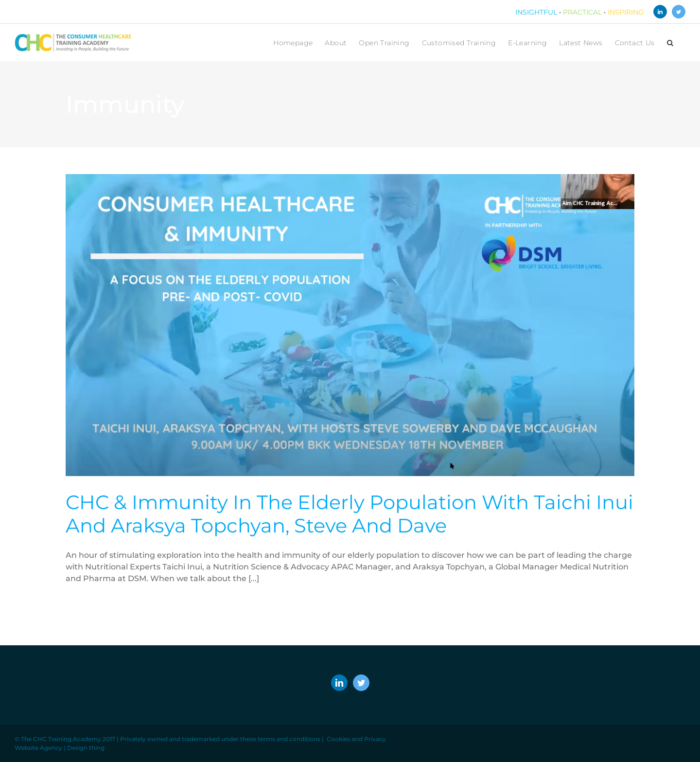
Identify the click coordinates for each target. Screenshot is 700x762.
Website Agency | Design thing (60, 748)
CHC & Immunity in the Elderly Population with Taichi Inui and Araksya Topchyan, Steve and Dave (350, 514)
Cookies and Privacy (356, 739)
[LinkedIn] (339, 683)
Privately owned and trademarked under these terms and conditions (220, 739)
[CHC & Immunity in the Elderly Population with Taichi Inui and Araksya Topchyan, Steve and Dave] (350, 325)
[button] (670, 43)
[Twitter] (361, 683)
